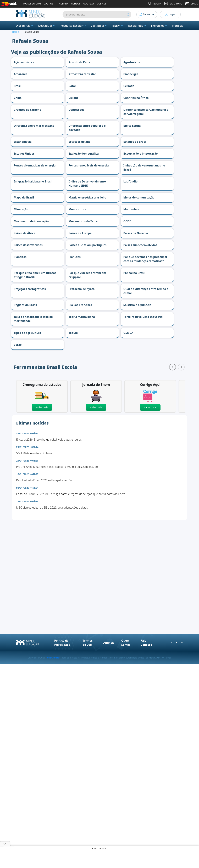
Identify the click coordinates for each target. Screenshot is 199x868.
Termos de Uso (87, 643)
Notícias (178, 26)
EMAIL (191, 4)
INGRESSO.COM (32, 4)
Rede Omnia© (53, 658)
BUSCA (154, 4)
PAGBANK (63, 4)
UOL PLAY (89, 4)
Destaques (47, 26)
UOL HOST (49, 4)
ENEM (118, 26)
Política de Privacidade (62, 643)
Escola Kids (137, 26)
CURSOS (76, 4)
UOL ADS (102, 4)
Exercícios (159, 26)
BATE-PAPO (173, 4)
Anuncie (109, 643)
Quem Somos (126, 643)
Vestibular (99, 26)
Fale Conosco (146, 643)
